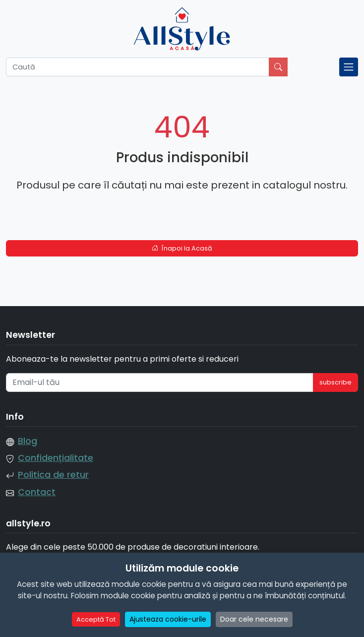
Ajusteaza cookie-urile (168, 619)
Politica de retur (53, 475)
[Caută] (138, 67)
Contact (37, 492)
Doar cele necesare (254, 619)
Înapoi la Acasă (182, 248)
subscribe (335, 382)
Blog (28, 441)
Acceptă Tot (96, 619)
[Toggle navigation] (349, 67)
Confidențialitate (56, 458)
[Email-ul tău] (160, 382)
